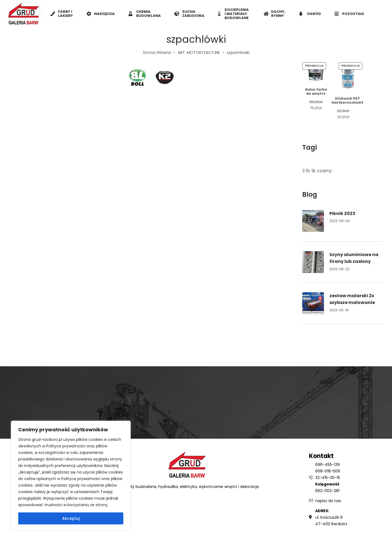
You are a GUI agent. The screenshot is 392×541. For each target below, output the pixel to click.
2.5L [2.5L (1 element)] (306, 171)
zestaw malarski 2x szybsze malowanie (352, 299)
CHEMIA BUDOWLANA (145, 14)
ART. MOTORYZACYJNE (199, 53)
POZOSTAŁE (349, 14)
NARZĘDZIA (101, 14)
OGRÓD (310, 14)
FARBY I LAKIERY (62, 14)
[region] (71, 475)
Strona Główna (157, 53)
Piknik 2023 (342, 213)
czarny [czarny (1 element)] (324, 171)
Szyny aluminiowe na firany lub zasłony (354, 258)
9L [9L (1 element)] (314, 171)
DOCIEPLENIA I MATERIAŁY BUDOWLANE (233, 14)
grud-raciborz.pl (48, 439)
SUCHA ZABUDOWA (189, 14)
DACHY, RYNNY (275, 14)
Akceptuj (71, 518)
